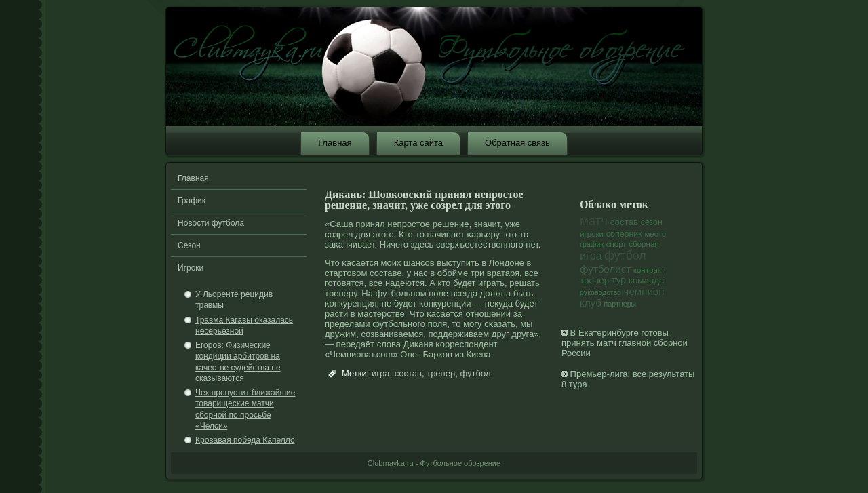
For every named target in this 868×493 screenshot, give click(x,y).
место (655, 234)
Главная (335, 143)
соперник (624, 234)
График (192, 201)
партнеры (620, 304)
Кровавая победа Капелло (245, 440)
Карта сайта (418, 143)
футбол (475, 373)
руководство (600, 292)
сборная (644, 244)
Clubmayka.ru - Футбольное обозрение (434, 463)
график (592, 244)
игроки (592, 234)
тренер (441, 373)
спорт (616, 244)
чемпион (644, 291)
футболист (605, 269)
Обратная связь (517, 143)
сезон (652, 222)
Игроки (191, 268)
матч (594, 221)
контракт (649, 270)
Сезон (189, 245)
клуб (591, 303)
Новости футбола (211, 223)
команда (647, 280)
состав (408, 373)
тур (619, 280)
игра (380, 373)
